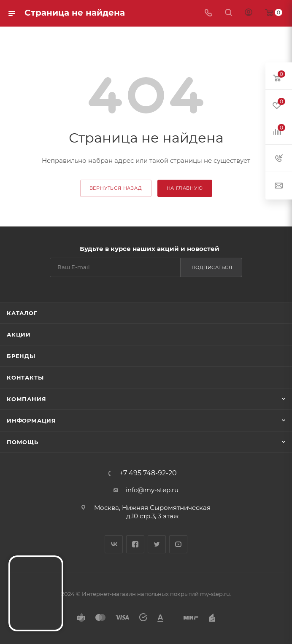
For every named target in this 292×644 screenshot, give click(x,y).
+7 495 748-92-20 (148, 473)
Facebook (135, 544)
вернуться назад (116, 188)
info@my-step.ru (152, 490)
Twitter (157, 544)
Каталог (22, 313)
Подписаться (212, 267)
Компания (26, 399)
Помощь (23, 442)
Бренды (21, 356)
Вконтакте (114, 544)
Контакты (25, 377)
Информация (31, 420)
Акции (19, 334)
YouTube (178, 544)
